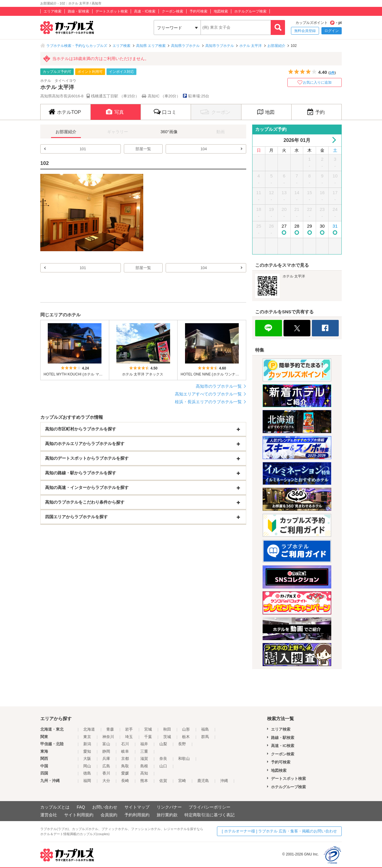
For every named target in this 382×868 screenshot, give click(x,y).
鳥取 (125, 766)
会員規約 (109, 815)
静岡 (106, 751)
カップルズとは (55, 807)
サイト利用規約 (79, 815)
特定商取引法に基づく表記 (210, 815)
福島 (205, 729)
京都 (125, 759)
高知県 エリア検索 (151, 46)
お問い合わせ (105, 807)
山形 (186, 729)
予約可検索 (198, 11)
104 (204, 149)
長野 (182, 744)
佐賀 (163, 781)
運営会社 (49, 815)
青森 (110, 729)
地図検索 (221, 11)
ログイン (332, 31)
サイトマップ (137, 807)
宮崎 (182, 781)
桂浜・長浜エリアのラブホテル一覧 (208, 402)
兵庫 (106, 759)
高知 (144, 773)
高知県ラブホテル (185, 46)
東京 (87, 737)
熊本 (144, 781)
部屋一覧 (143, 149)
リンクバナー (169, 807)
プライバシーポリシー (210, 807)
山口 (163, 766)
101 (83, 149)
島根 (144, 766)
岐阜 (125, 751)
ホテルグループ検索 (250, 11)
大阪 (87, 759)
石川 (125, 744)
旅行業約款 (167, 815)
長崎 (125, 781)
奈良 (163, 759)
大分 (106, 781)
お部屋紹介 (276, 46)
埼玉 (129, 737)
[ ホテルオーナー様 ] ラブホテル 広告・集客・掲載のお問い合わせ (279, 831)
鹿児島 (203, 781)
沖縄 (224, 781)
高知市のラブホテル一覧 (219, 386)
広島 (106, 766)
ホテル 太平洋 (251, 46)
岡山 (87, 766)
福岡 (87, 781)
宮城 (148, 729)
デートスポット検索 (112, 11)
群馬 (205, 737)
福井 (144, 744)
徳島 (87, 773)
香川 (106, 773)
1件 (332, 73)
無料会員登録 (305, 31)
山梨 (163, 744)
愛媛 (125, 773)
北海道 (89, 729)
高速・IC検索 (145, 11)
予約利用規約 (137, 815)
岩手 (129, 729)
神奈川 (108, 737)
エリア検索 (53, 11)
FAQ (81, 807)
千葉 (148, 737)
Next (333, 140)
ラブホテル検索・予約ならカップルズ (77, 46)
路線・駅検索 (78, 11)
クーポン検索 (172, 11)
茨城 (167, 737)
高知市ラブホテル (220, 46)
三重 (144, 751)
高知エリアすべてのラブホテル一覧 (208, 394)
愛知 (87, 751)
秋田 (167, 729)
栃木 (186, 737)
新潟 (87, 744)
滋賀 (144, 759)
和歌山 (184, 759)
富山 (106, 744)
